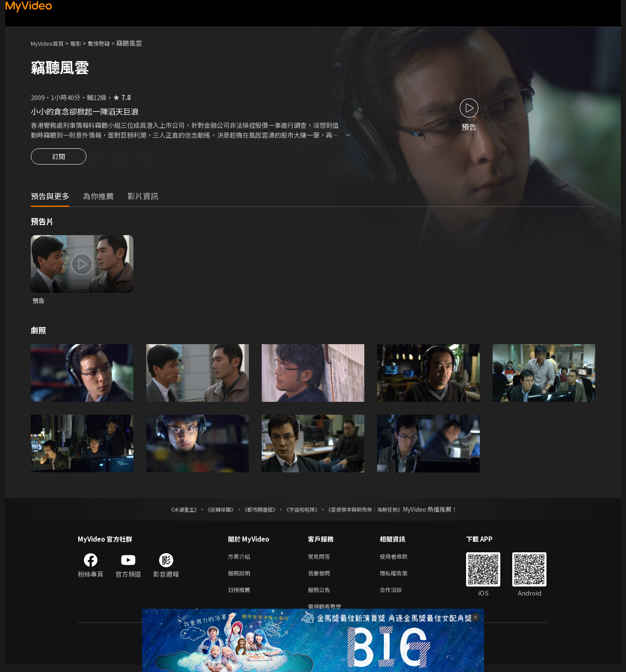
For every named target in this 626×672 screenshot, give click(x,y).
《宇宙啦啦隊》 (304, 511)
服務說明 (241, 577)
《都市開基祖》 (256, 511)
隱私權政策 (401, 577)
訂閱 (59, 159)
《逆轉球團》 (211, 511)
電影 (83, 43)
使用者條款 (401, 559)
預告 (39, 302)
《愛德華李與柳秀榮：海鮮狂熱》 (375, 511)
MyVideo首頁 (50, 43)
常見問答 (321, 559)
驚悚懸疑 (108, 43)
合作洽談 (398, 595)
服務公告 (321, 595)
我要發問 (321, 577)
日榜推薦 (241, 595)
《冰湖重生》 (169, 511)
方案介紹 (241, 559)
